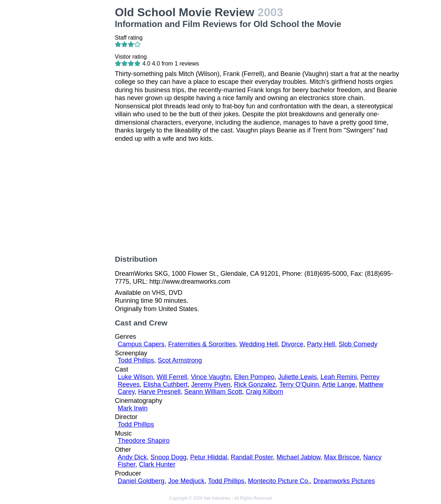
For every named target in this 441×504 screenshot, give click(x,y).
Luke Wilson (135, 377)
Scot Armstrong (180, 360)
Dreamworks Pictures (344, 481)
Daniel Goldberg (141, 481)
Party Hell (321, 344)
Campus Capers (141, 344)
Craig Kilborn (264, 392)
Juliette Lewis (297, 377)
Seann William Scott (213, 392)
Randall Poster (252, 457)
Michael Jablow (299, 457)
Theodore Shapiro (144, 441)
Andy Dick (132, 457)
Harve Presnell (159, 392)
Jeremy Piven (211, 384)
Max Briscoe (342, 457)
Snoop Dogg (168, 457)
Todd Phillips (136, 360)
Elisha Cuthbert (165, 384)
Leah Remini (339, 377)
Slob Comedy (358, 344)
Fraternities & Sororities (202, 344)
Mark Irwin (133, 408)
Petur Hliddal (208, 457)
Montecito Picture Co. (279, 481)
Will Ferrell (172, 377)
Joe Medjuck (186, 481)
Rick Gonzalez (255, 384)
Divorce (292, 344)
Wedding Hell (258, 344)
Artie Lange (339, 384)
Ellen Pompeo (254, 377)
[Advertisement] (77, 114)
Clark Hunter (157, 464)
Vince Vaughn (210, 377)
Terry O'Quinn (299, 384)
